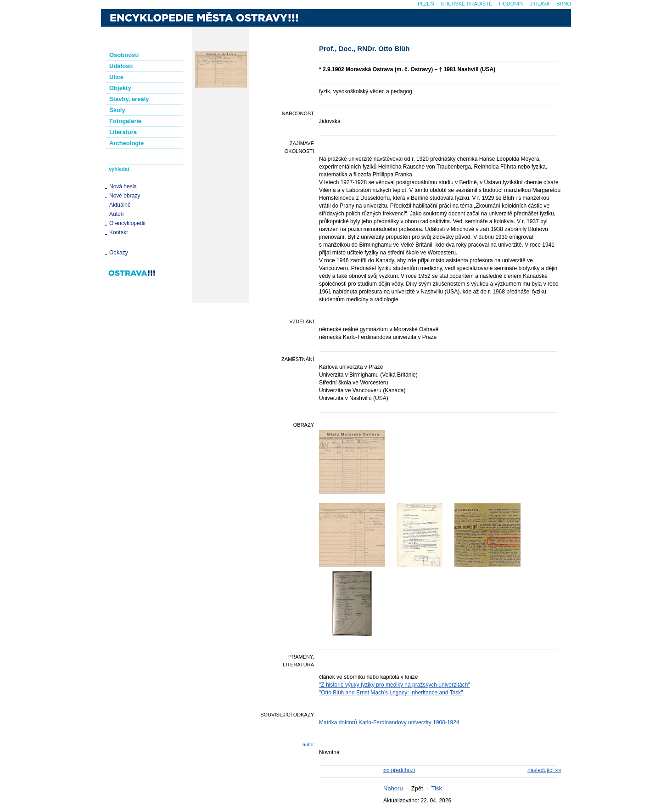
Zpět (417, 788)
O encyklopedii (127, 223)
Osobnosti (124, 55)
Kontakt (119, 232)
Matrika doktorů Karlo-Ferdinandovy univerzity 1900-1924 (389, 722)
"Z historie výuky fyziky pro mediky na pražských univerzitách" (395, 685)
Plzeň (426, 4)
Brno (564, 4)
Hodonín (511, 4)
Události (121, 66)
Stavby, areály (129, 99)
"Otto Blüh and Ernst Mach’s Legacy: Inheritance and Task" (391, 693)
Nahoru (393, 788)
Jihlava (540, 4)
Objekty (120, 88)
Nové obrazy (125, 196)
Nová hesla (123, 186)
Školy (117, 110)
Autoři (116, 214)
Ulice (116, 77)
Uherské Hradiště (466, 4)
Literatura (123, 132)
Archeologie (126, 143)
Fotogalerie (125, 121)
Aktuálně (120, 205)
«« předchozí (399, 770)
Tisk (437, 788)
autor (308, 744)
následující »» (544, 770)
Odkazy (119, 253)
